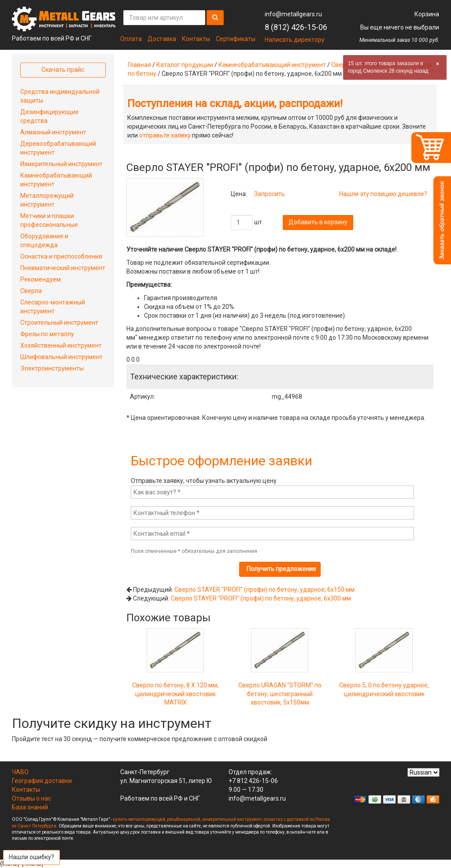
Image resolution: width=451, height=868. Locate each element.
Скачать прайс (63, 70)
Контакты (196, 39)
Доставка (162, 39)
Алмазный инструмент (53, 132)
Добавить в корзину (318, 222)
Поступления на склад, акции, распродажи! (235, 104)
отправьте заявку (165, 135)
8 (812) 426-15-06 (296, 27)
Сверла (31, 291)
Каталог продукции (185, 65)
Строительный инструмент (59, 323)
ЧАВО (20, 772)
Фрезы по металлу (47, 334)
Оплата (131, 39)
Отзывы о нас (31, 798)
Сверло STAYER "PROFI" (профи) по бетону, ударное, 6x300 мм (261, 598)
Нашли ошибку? (31, 857)
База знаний (30, 807)
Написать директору (295, 40)
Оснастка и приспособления (61, 256)
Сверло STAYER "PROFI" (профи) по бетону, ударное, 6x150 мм (264, 590)
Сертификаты (236, 39)
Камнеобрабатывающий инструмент (272, 65)
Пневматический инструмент (63, 268)
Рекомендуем (41, 279)
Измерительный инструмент (61, 164)
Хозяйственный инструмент (61, 345)
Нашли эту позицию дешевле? (383, 194)
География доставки (42, 781)
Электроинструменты (52, 368)
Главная (139, 65)
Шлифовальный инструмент (61, 357)
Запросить (270, 194)
